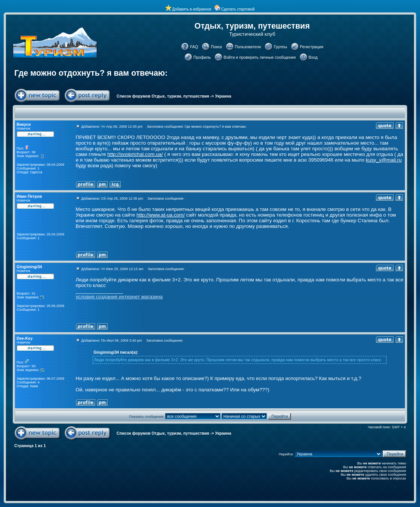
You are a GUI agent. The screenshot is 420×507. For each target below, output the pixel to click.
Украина (223, 96)
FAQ (194, 47)
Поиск (216, 47)
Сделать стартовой (238, 9)
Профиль (202, 57)
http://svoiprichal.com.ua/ (135, 154)
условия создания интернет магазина (119, 297)
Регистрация (312, 47)
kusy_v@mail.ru (384, 160)
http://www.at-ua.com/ (161, 215)
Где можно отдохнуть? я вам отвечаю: (91, 73)
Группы (280, 47)
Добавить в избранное (192, 9)
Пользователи (248, 47)
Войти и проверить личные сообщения (260, 57)
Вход (313, 57)
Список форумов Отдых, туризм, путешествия (163, 96)
